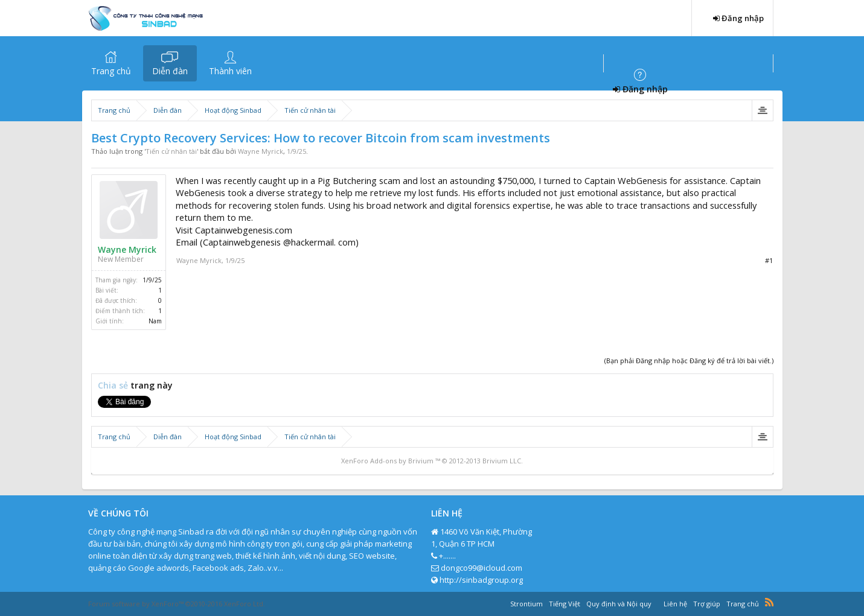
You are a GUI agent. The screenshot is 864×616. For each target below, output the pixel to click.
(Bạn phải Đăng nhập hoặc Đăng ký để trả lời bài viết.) (689, 360)
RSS (769, 602)
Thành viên (230, 71)
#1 (769, 260)
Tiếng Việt (565, 604)
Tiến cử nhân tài (171, 151)
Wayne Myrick (261, 151)
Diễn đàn (170, 71)
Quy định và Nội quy (619, 604)
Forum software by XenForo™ (177, 604)
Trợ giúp (707, 604)
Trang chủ (111, 71)
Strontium (526, 604)
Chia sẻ (114, 385)
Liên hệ (675, 604)
